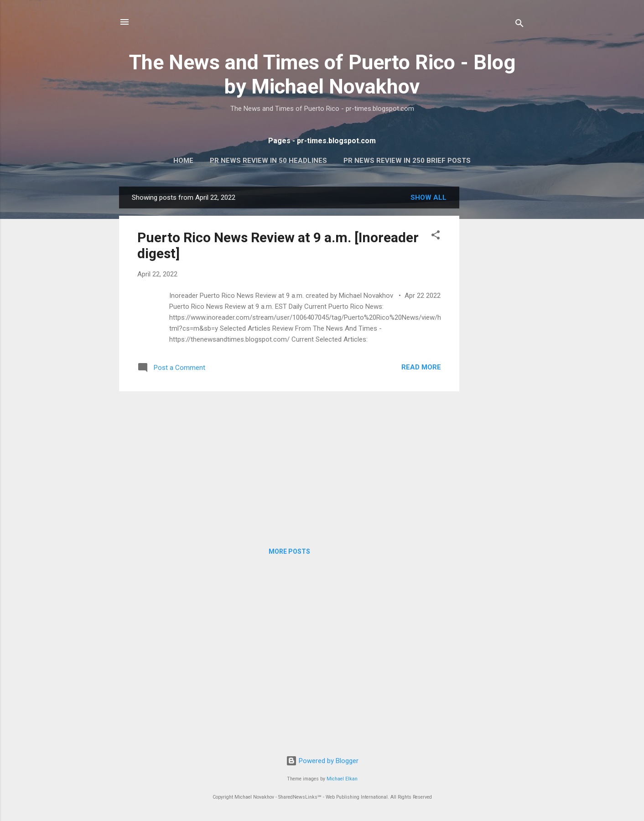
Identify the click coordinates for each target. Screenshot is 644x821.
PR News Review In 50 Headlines (268, 161)
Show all (428, 197)
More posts (289, 551)
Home (183, 161)
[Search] (519, 25)
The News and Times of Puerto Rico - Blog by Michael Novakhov (322, 74)
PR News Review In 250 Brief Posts (407, 161)
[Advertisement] (496, 323)
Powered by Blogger (322, 761)
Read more (421, 367)
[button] (436, 236)
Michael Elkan (342, 779)
